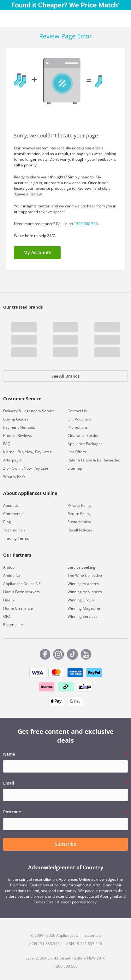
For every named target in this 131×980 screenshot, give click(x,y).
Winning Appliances (85, 592)
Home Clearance (18, 608)
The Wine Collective (85, 575)
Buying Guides (16, 419)
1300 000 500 (86, 224)
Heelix (9, 600)
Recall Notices (80, 530)
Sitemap (75, 468)
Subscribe (65, 844)
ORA (7, 616)
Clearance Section (83, 435)
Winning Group (81, 600)
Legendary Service (39, 411)
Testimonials (14, 530)
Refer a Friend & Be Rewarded (94, 460)
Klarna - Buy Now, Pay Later (27, 452)
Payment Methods (19, 427)
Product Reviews (18, 435)
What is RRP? (14, 476)
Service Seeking (81, 567)
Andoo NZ (12, 575)
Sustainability (79, 522)
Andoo (9, 567)
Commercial (14, 514)
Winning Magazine (84, 608)
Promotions (78, 427)
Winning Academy (83, 584)
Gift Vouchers (79, 419)
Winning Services (83, 616)
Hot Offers (77, 452)
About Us (11, 505)
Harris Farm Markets (21, 592)
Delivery (10, 411)
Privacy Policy (79, 505)
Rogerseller (13, 625)
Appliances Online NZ (22, 584)
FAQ (7, 444)
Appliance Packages (85, 444)
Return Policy (79, 514)
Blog (7, 522)
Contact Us (77, 411)
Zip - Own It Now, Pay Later (27, 468)
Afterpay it (12, 460)
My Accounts (37, 252)
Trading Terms (16, 538)
